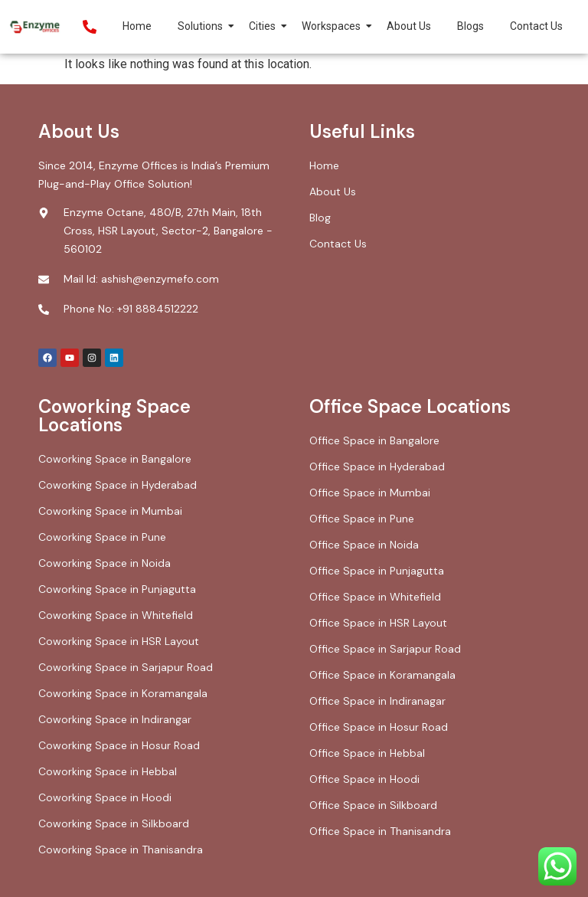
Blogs (470, 26)
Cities (265, 26)
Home (137, 26)
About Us (409, 26)
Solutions (203, 26)
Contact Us (536, 26)
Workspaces (334, 26)
